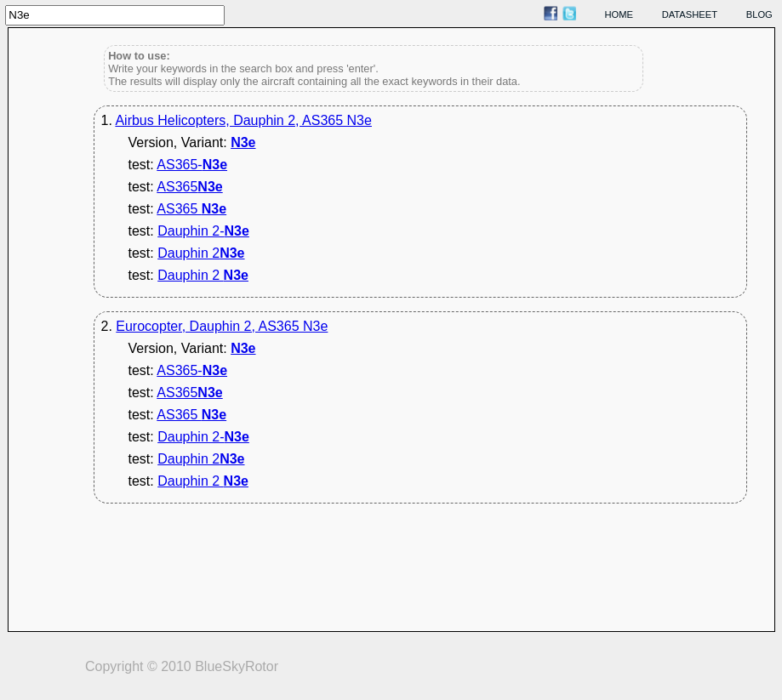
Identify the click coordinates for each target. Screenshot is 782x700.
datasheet (690, 14)
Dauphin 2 (201, 253)
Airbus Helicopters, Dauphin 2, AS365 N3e (243, 120)
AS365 (189, 187)
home (619, 14)
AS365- (192, 165)
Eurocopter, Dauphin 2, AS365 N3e (222, 326)
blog (759, 14)
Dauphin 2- (203, 231)
